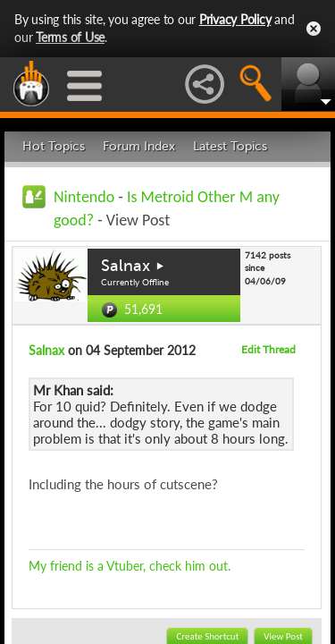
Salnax (126, 266)
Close (314, 29)
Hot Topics (54, 146)
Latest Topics (230, 146)
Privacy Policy (235, 19)
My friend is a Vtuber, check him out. (130, 566)
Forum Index (139, 146)
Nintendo (84, 197)
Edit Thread (268, 349)
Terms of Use (70, 37)
